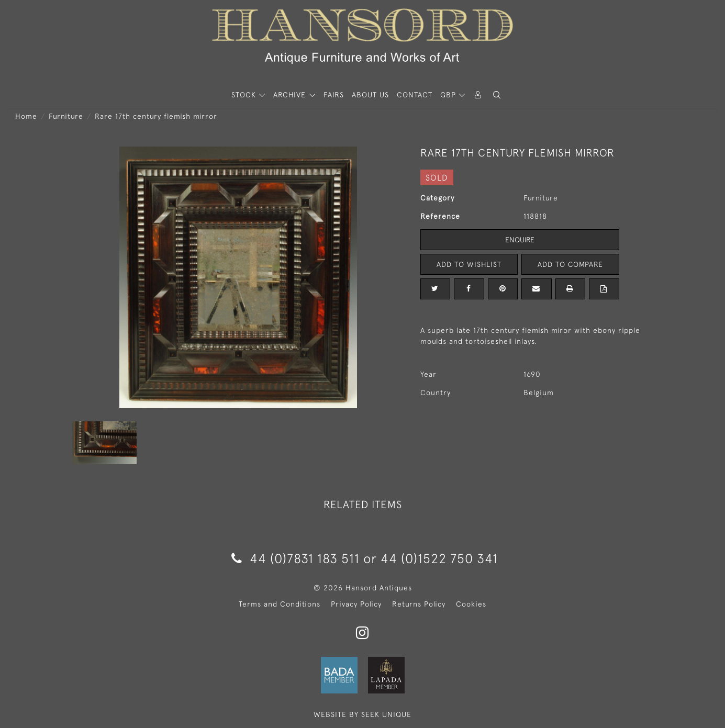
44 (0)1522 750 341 (439, 558)
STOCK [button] (245, 95)
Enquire (520, 240)
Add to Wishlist (469, 264)
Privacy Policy (356, 604)
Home (26, 116)
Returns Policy (419, 604)
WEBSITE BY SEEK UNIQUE (362, 714)
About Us (370, 95)
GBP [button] (449, 95)
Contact (415, 95)
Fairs (334, 95)
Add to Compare (570, 264)
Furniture (66, 116)
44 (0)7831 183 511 (295, 558)
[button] (497, 95)
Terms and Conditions (280, 604)
